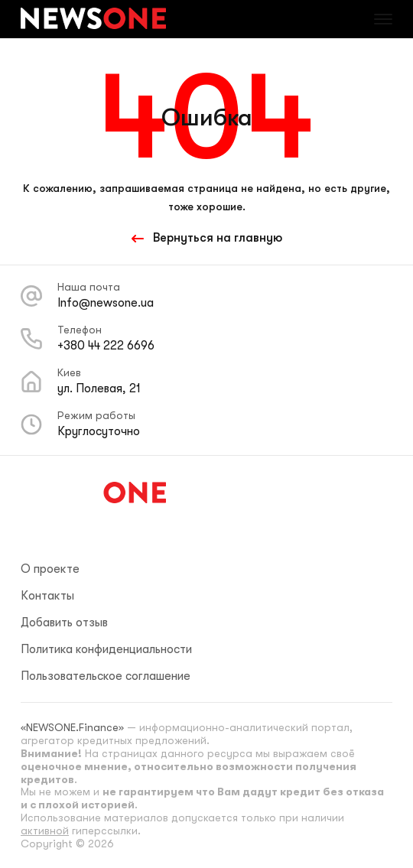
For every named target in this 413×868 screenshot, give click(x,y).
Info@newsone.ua (106, 303)
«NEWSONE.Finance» (72, 727)
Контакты (47, 596)
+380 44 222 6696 (106, 346)
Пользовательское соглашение (106, 676)
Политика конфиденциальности (106, 649)
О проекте (50, 569)
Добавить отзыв (64, 623)
